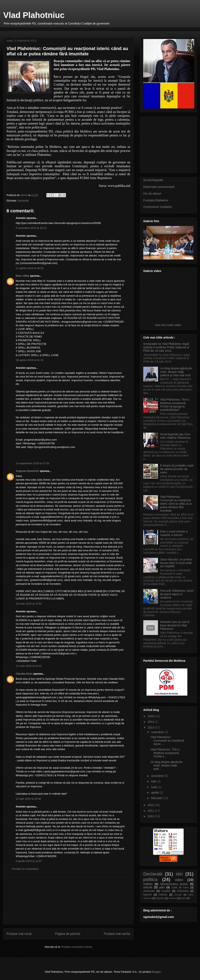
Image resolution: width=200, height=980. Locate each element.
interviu (163, 895)
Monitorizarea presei (174, 884)
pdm (162, 887)
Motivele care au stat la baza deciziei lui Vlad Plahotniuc (175, 625)
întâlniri (148, 884)
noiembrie (158, 732)
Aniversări (149, 891)
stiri (179, 874)
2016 (151, 716)
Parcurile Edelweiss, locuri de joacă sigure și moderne (177, 594)
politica (150, 879)
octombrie (158, 776)
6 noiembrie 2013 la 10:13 (31, 228)
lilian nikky (22, 276)
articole (148, 887)
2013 (151, 727)
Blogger (156, 972)
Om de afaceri (152, 194)
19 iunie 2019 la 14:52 (29, 604)
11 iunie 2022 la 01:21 (29, 666)
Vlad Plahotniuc (34, 15)
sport (184, 898)
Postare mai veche (117, 934)
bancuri (147, 895)
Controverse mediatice (158, 207)
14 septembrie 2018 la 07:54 (33, 463)
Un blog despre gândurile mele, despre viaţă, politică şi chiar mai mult (176, 372)
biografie (160, 898)
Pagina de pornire (68, 934)
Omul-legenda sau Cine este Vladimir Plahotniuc (176, 436)
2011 (151, 811)
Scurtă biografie (153, 180)
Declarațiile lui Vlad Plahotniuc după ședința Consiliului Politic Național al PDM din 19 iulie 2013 (166, 347)
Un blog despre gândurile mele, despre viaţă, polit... (166, 765)
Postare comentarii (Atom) (77, 947)
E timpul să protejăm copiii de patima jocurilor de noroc (177, 469)
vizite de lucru (180, 888)
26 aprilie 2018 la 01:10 (29, 360)
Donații (178, 895)
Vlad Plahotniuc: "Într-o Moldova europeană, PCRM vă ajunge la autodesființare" (175, 405)
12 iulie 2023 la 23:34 (28, 799)
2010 (151, 816)
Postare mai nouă (19, 934)
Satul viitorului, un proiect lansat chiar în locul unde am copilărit (176, 563)
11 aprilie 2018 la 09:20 (29, 268)
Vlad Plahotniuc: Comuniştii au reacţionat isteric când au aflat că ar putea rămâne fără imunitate (176, 504)
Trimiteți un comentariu (25, 869)
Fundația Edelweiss (156, 200)
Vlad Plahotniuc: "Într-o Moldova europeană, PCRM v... (165, 753)
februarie (157, 798)
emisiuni (173, 898)
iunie (154, 787)
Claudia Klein (24, 674)
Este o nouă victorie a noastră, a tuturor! (174, 533)
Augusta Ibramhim (27, 471)
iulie (154, 781)
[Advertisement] (68, 901)
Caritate (166, 891)
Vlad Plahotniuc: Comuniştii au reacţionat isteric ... (167, 741)
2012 (151, 805)
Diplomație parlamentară (159, 187)
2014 (151, 722)
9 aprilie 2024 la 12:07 (29, 861)
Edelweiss (183, 891)
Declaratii (23, 201)
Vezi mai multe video (168, 325)
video (179, 880)
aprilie (155, 793)
